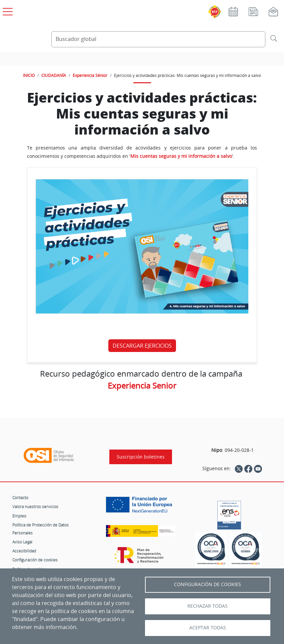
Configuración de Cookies (207, 584)
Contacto (20, 497)
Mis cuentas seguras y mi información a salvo (181, 156)
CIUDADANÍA (54, 75)
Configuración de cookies (35, 560)
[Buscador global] (158, 39)
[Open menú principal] (7, 10)
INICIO (29, 75)
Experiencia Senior (142, 386)
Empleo (19, 516)
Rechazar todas (207, 606)
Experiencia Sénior (90, 75)
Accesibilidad (24, 551)
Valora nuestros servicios (35, 506)
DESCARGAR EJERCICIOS (142, 346)
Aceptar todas (208, 628)
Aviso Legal (22, 542)
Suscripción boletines (141, 457)
